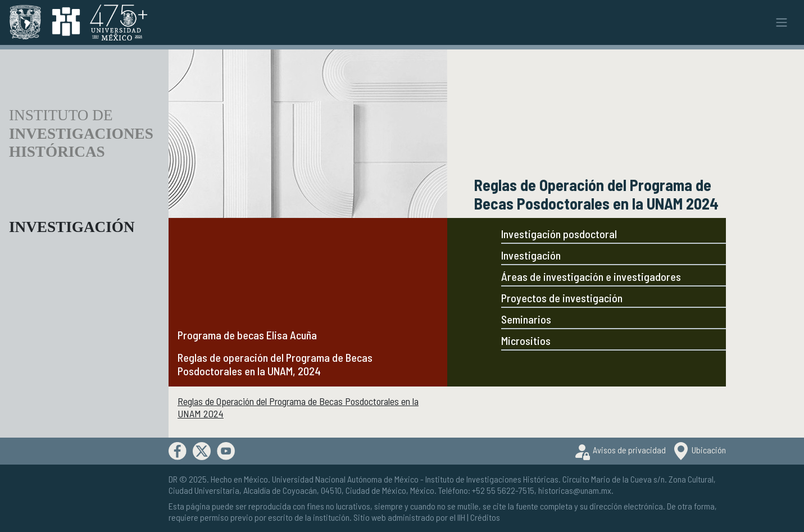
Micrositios (526, 340)
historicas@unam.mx (575, 490)
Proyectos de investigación (562, 298)
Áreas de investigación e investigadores (591, 276)
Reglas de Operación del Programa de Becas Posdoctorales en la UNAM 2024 (298, 407)
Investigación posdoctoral (559, 234)
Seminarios (526, 319)
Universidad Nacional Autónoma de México (345, 479)
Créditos (485, 517)
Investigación (531, 255)
